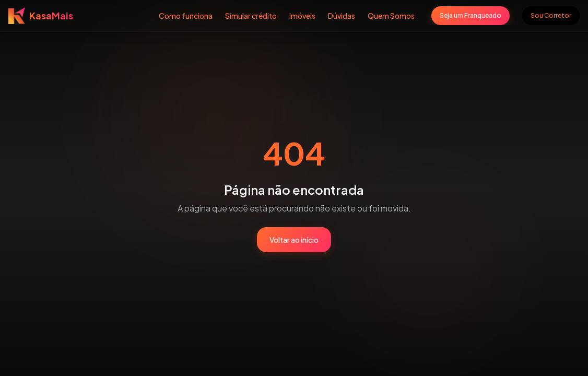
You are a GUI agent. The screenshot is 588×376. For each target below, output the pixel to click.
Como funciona (186, 16)
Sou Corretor (551, 15)
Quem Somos (391, 16)
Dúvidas (342, 16)
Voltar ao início (294, 240)
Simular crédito (251, 16)
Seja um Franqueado (471, 15)
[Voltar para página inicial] (41, 16)
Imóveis (302, 16)
